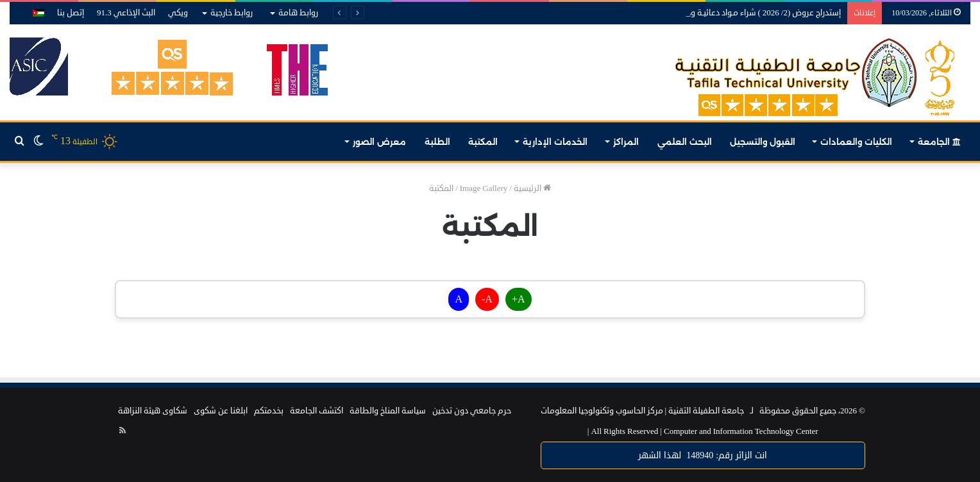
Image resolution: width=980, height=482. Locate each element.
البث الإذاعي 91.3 (126, 13)
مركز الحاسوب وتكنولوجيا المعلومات (602, 411)
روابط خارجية (232, 13)
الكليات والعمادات (856, 142)
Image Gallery (484, 188)
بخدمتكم (269, 411)
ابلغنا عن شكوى (221, 411)
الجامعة (939, 142)
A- (487, 299)
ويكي (178, 13)
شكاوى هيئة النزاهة (153, 411)
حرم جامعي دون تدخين (472, 411)
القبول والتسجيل (763, 142)
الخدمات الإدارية (555, 142)
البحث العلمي (685, 142)
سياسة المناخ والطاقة (388, 411)
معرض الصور (379, 142)
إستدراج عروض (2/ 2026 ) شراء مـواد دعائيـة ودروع (758, 13)
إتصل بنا (71, 13)
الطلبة (437, 142)
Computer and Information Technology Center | (703, 431)
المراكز (626, 142)
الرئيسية (532, 188)
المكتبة (483, 142)
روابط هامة (298, 13)
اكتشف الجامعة (317, 411)
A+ (519, 299)
